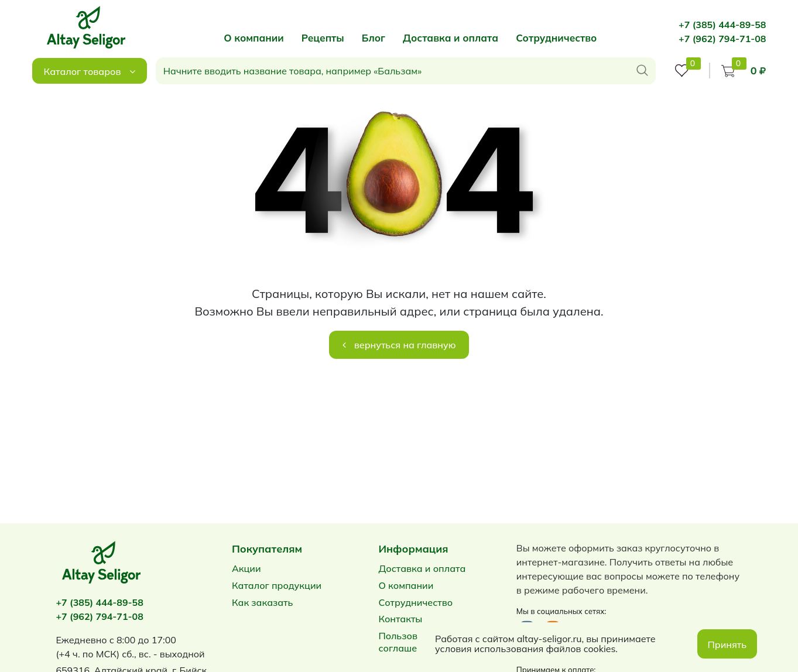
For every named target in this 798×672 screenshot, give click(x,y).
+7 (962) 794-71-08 (722, 39)
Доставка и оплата (451, 38)
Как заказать (262, 602)
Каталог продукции (277, 585)
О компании (254, 38)
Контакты (400, 619)
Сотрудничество (556, 38)
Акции (246, 568)
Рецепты (323, 38)
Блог (374, 38)
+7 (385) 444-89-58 (722, 25)
